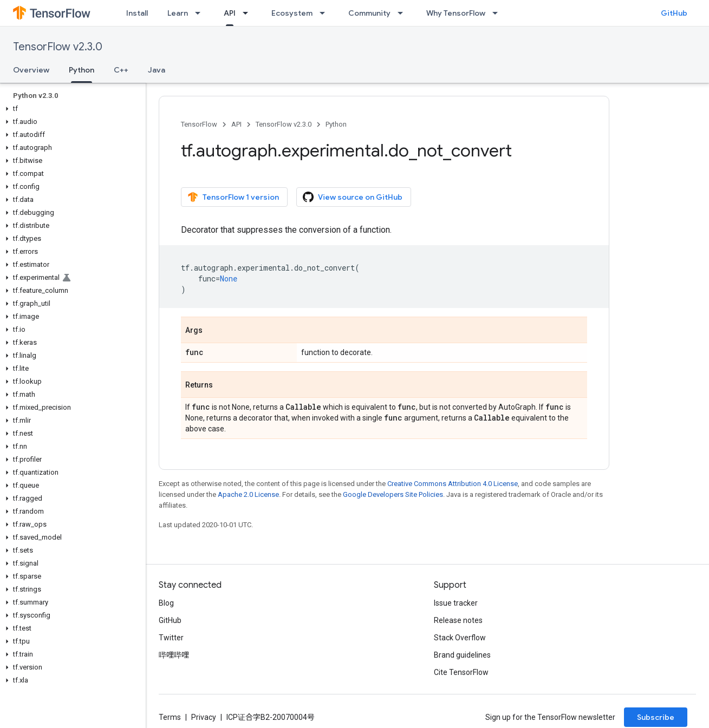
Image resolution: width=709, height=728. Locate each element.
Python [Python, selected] (82, 70)
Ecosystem (292, 13)
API (236, 124)
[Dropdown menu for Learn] (201, 13)
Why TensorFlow (456, 13)
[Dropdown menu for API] (249, 13)
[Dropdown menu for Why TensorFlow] (498, 13)
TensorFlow (199, 124)
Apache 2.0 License (248, 494)
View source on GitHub (353, 197)
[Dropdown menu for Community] (404, 13)
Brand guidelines (462, 655)
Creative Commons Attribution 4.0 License (453, 484)
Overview (31, 70)
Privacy (204, 717)
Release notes (458, 620)
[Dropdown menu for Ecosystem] (326, 13)
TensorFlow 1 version (233, 197)
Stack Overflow (460, 638)
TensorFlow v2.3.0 (58, 47)
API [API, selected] (230, 13)
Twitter (171, 638)
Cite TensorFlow (461, 672)
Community (369, 13)
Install (137, 13)
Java (157, 70)
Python (336, 124)
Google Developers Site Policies (393, 494)
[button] (71, 109)
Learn (178, 13)
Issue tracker (456, 603)
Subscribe (656, 717)
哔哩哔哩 (174, 655)
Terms (170, 717)
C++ (121, 70)
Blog (166, 603)
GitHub (674, 13)
